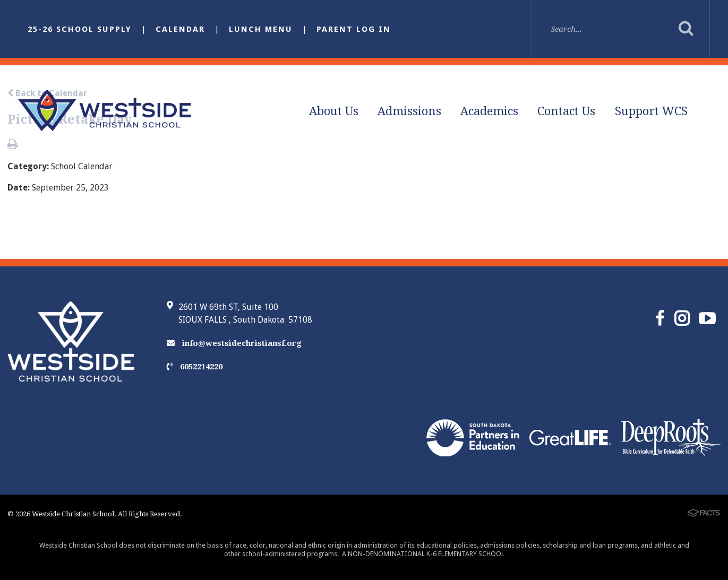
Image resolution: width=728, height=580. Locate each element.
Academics (489, 111)
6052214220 (195, 367)
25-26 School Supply (80, 29)
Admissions (409, 111)
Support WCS (651, 111)
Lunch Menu (261, 29)
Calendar (180, 29)
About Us (334, 111)
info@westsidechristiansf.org (234, 343)
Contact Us (566, 111)
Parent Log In (354, 29)
